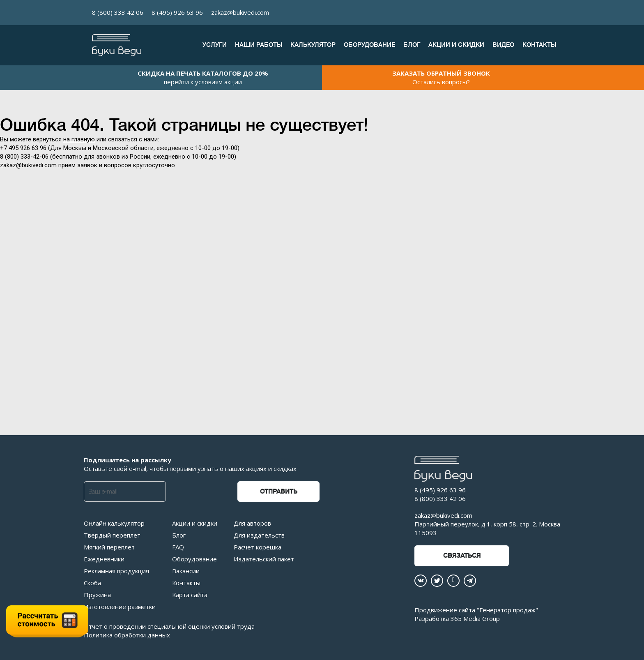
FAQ (178, 547)
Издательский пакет (264, 559)
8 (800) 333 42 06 (118, 12)
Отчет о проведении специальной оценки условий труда (169, 626)
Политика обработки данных (127, 635)
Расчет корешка (258, 547)
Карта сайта (190, 595)
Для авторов (252, 523)
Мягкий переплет (109, 547)
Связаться (462, 556)
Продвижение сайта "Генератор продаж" (476, 610)
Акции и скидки (456, 45)
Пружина (97, 595)
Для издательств (259, 535)
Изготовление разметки (120, 607)
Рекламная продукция (116, 571)
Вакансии (186, 571)
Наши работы (259, 45)
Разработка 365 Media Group (457, 618)
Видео (503, 45)
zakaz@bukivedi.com (240, 12)
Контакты (539, 45)
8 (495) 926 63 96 (177, 12)
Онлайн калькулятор (114, 523)
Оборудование (369, 45)
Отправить (279, 492)
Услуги (215, 45)
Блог (412, 45)
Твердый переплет (112, 535)
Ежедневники (104, 559)
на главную (79, 139)
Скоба (92, 583)
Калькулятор (313, 45)
